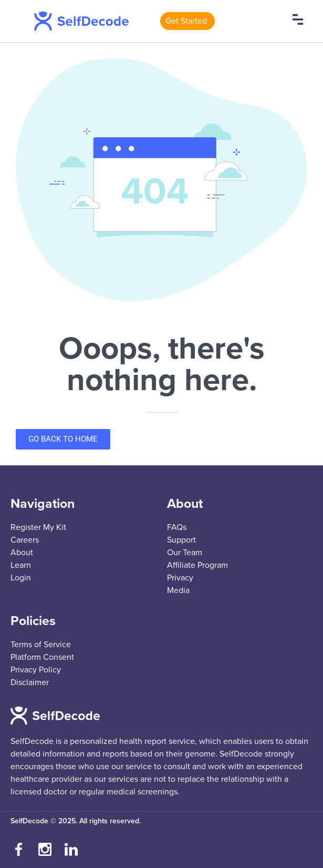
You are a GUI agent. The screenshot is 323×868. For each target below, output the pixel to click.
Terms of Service (41, 645)
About (22, 553)
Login (21, 578)
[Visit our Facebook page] (18, 850)
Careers (25, 540)
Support (181, 540)
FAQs (177, 527)
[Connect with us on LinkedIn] (71, 850)
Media (178, 590)
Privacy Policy (36, 670)
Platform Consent (42, 657)
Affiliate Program (197, 565)
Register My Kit (38, 527)
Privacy (180, 578)
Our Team (185, 553)
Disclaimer (30, 682)
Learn (21, 565)
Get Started (186, 21)
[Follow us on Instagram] (45, 850)
